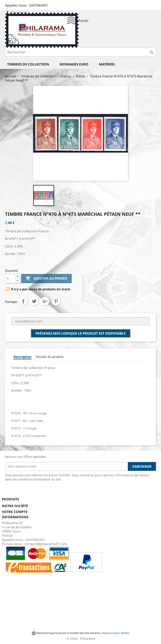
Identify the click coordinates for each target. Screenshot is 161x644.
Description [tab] (22, 357)
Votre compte (15, 512)
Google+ (45, 301)
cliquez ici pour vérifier (115, 633)
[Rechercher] (80, 52)
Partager (23, 301)
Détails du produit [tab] (50, 357)
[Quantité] (10, 279)
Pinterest (56, 301)
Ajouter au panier (46, 279)
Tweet (34, 301)
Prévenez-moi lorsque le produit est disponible (81, 333)
